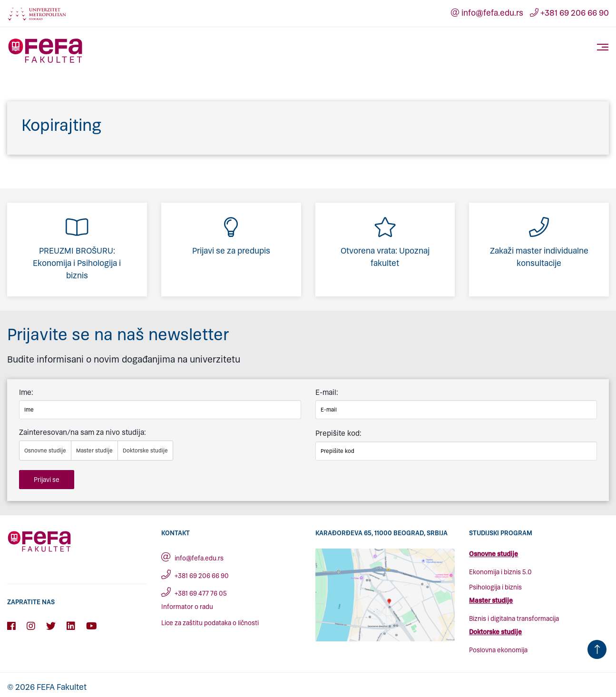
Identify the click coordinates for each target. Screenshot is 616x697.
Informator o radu (187, 607)
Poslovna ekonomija (498, 650)
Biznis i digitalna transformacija (514, 619)
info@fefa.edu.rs (487, 13)
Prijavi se (47, 480)
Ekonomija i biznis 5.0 (500, 572)
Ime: (26, 392)
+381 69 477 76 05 (194, 594)
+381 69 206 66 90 (569, 13)
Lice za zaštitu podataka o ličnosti (210, 623)
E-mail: (327, 392)
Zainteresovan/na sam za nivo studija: (83, 432)
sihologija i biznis (497, 587)
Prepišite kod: (338, 433)
